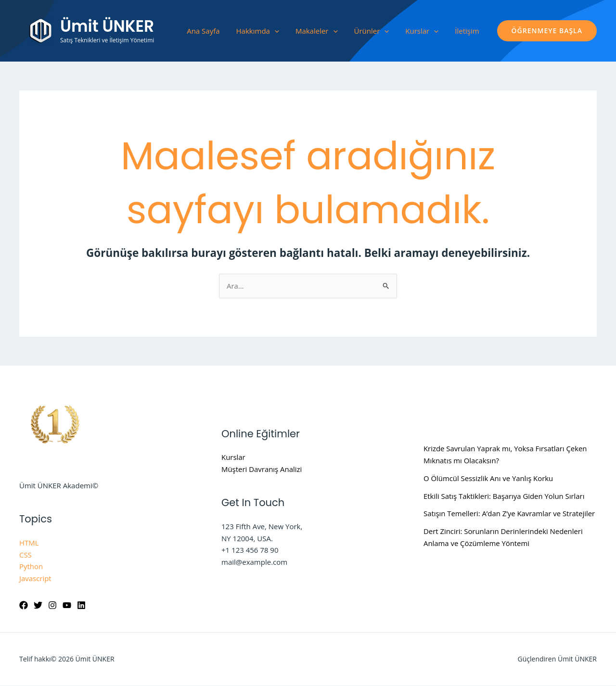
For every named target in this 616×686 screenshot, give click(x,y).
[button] (547, 31)
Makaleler (317, 31)
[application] (275, 31)
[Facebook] (24, 606)
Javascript (35, 578)
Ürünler (372, 31)
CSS (26, 555)
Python (31, 567)
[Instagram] (52, 606)
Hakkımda (258, 31)
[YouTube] (67, 606)
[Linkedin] (81, 606)
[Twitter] (38, 606)
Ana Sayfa (203, 31)
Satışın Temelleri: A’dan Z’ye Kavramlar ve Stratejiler (510, 514)
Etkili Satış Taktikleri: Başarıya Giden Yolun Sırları (505, 496)
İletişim (467, 31)
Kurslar (422, 31)
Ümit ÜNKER (107, 26)
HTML (29, 543)
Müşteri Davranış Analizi (262, 469)
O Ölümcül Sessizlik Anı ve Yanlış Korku (489, 478)
